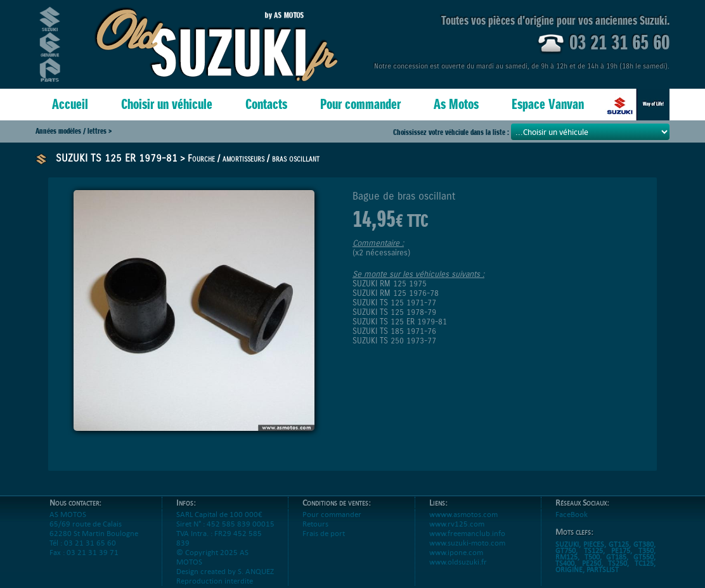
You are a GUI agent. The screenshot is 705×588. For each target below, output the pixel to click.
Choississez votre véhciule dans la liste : (452, 132)
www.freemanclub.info (467, 543)
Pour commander (360, 104)
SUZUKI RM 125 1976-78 (396, 293)
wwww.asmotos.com (463, 524)
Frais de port (324, 543)
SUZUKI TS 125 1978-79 (394, 312)
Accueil (70, 104)
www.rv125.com (457, 533)
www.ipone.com (456, 562)
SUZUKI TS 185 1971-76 (394, 331)
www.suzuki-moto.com (467, 552)
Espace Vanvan (548, 104)
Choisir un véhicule (167, 104)
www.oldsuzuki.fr (458, 571)
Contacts (266, 104)
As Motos (456, 104)
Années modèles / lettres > (74, 131)
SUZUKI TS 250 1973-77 (394, 341)
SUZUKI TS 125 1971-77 (394, 303)
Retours (315, 533)
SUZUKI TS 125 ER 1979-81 (117, 158)
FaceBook (572, 524)
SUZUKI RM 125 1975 (390, 284)
